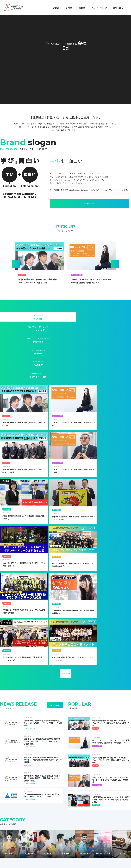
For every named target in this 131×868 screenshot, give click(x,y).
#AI (36, 682)
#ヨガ (27, 703)
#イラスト (87, 699)
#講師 (70, 691)
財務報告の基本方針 (89, 818)
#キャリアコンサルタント (102, 699)
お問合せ (98, 809)
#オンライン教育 (10, 682)
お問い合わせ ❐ (119, 8)
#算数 (102, 695)
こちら (62, 130)
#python (78, 699)
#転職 (95, 686)
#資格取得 (82, 678)
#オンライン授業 (63, 682)
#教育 (25, 678)
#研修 (54, 691)
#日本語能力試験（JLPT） (88, 695)
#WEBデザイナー (102, 691)
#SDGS (7, 686)
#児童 (67, 678)
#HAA (115, 695)
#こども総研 (102, 682)
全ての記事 (11, 317)
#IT (47, 682)
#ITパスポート (49, 699)
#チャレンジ (92, 678)
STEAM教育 (55, 318)
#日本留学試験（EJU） (89, 703)
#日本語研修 (46, 691)
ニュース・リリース (99, 8)
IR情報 (83, 809)
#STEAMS (103, 686)
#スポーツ (19, 695)
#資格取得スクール (117, 703)
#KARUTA (119, 682)
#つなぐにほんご (116, 691)
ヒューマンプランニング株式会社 (56, 762)
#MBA (122, 695)
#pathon (59, 699)
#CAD (108, 695)
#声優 (60, 695)
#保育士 (67, 703)
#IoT (53, 682)
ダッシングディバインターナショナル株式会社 (62, 766)
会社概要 (56, 8)
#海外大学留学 (18, 691)
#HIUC (111, 682)
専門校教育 (76, 317)
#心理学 (74, 695)
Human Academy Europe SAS (101, 762)
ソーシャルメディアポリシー (71, 818)
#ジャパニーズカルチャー (53, 686)
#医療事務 (76, 703)
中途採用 (82, 8)
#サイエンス (37, 686)
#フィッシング (18, 703)
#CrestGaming (80, 691)
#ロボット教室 (37, 703)
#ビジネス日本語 (10, 699)
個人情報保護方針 (52, 818)
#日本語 (51, 678)
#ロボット (22, 682)
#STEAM (60, 678)
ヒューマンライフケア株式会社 (12, 777)
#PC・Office (69, 699)
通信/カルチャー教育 (120, 317)
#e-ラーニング (90, 682)
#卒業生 (15, 686)
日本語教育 (98, 317)
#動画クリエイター (41, 695)
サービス (39, 809)
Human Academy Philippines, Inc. (102, 766)
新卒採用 (69, 8)
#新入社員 (35, 691)
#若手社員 (62, 691)
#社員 (74, 678)
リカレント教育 (33, 318)
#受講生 (53, 695)
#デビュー (29, 695)
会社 (31, 809)
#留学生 (102, 678)
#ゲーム (119, 686)
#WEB (112, 686)
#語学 (40, 699)
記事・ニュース (52, 809)
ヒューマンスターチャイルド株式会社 (15, 766)
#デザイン (116, 699)
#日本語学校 (104, 703)
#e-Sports (91, 691)
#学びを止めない (113, 678)
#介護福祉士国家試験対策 (53, 703)
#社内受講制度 (25, 686)
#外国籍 (7, 691)
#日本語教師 (31, 699)
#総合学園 (43, 678)
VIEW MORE (64, 203)
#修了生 (21, 699)
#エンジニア (9, 695)
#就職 (27, 691)
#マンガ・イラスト (84, 686)
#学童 (67, 695)
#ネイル (7, 703)
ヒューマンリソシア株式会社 (11, 769)
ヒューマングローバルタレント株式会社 (15, 773)
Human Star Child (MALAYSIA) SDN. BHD (105, 769)
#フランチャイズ (69, 686)
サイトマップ (39, 818)
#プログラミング (77, 682)
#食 (6, 708)
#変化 (30, 682)
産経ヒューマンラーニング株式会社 (57, 769)
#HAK (42, 682)
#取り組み (33, 678)
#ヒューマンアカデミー (13, 678)
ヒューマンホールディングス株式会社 (15, 762)
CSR (90, 809)
